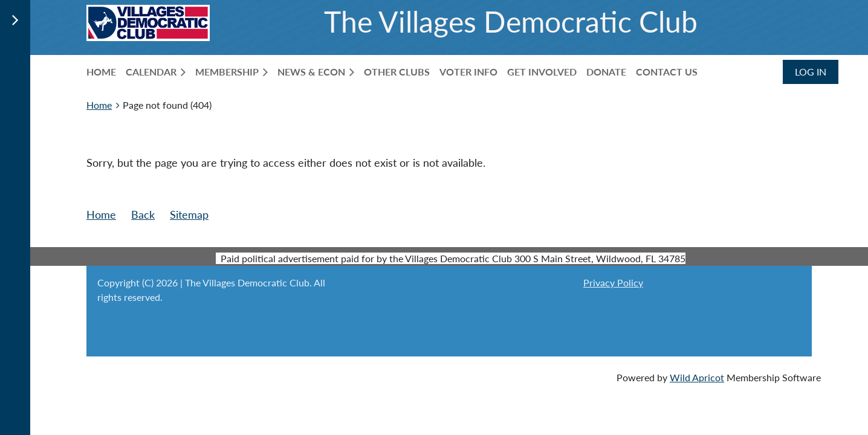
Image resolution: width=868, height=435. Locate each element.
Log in (811, 72)
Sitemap (189, 214)
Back (143, 214)
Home (99, 105)
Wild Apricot (697, 377)
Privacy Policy (613, 282)
